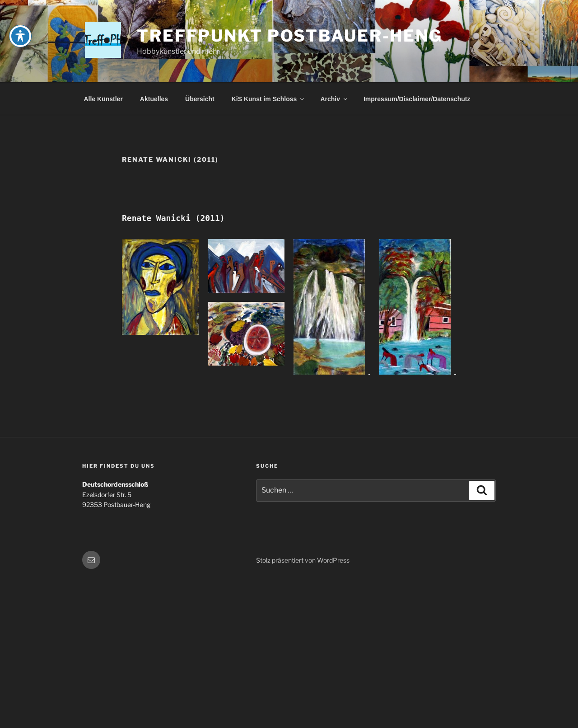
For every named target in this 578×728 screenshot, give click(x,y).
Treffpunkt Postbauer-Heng (290, 36)
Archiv (334, 99)
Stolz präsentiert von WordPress (303, 560)
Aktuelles (154, 99)
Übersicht (200, 99)
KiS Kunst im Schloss (269, 99)
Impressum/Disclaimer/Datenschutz (417, 99)
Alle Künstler (103, 99)
